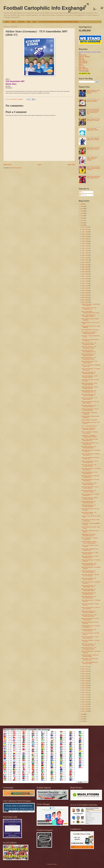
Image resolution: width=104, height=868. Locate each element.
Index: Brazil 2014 (83, 69)
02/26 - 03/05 (85, 692)
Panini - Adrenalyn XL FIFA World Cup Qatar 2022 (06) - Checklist (93, 168)
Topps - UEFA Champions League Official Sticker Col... (90, 440)
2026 (82, 204)
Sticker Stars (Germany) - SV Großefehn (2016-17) (89, 593)
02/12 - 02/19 (85, 697)
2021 (82, 216)
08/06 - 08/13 (85, 276)
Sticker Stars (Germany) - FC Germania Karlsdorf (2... (89, 506)
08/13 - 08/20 (85, 274)
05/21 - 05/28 (85, 302)
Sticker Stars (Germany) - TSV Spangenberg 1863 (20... (89, 344)
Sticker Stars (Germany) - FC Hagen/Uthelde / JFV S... (89, 586)
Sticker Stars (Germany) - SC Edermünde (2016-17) (89, 355)
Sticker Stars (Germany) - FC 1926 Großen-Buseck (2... (90, 637)
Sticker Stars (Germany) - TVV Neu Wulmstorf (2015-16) (90, 410)
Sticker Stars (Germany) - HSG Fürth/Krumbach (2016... (89, 615)
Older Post (71, 164)
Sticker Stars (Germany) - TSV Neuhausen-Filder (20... (89, 406)
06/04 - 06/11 (85, 298)
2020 (82, 218)
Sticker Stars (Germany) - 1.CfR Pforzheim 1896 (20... (89, 377)
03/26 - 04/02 (85, 683)
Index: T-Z (81, 66)
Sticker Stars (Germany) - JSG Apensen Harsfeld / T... (89, 579)
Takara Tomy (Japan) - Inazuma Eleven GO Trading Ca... (91, 305)
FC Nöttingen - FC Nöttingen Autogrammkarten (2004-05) (89, 436)
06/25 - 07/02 (85, 290)
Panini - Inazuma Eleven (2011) (89, 426)
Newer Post (7, 164)
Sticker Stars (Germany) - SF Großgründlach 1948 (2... (89, 590)
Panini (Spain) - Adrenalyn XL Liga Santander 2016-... (90, 443)
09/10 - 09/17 (85, 265)
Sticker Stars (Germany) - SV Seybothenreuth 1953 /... (89, 502)
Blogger (55, 864)
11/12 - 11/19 (85, 243)
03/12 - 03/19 (85, 688)
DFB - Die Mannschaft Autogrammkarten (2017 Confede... (91, 312)
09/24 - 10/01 (85, 260)
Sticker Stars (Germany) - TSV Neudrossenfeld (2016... (89, 447)
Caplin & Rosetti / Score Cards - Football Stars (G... (89, 308)
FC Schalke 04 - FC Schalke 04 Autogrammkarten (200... (89, 333)
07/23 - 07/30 (85, 281)
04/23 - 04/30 (85, 674)
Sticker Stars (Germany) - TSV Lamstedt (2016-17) (89, 630)
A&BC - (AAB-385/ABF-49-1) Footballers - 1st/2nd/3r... (89, 316)
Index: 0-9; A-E (83, 55)
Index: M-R (82, 60)
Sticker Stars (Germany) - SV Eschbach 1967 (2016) (89, 645)
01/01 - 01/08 (85, 711)
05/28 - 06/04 (85, 300)
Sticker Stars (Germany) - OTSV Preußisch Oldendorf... (89, 384)
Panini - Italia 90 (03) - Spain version (90, 330)
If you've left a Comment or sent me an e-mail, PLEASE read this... (59, 22)
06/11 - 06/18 (85, 295)
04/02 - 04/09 (85, 681)
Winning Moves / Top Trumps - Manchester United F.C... (89, 429)
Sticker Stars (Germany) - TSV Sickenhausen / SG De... (89, 347)
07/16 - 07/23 (85, 283)
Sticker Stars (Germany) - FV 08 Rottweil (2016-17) (89, 362)
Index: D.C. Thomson (84, 57)
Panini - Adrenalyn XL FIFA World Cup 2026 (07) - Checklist (93, 92)
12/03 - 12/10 (85, 236)
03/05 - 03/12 (85, 690)
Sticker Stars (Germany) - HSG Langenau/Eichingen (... (89, 484)
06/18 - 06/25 (85, 293)
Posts (82, 192)
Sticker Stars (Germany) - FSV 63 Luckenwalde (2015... (90, 462)
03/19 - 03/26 (85, 685)
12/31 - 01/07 (85, 227)
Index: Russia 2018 (84, 70)
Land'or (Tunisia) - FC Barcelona (89, 420)
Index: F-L (81, 58)
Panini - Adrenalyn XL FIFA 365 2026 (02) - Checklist (93, 120)
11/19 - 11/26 (85, 241)
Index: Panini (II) (83, 63)
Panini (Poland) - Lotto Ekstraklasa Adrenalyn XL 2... (90, 340)
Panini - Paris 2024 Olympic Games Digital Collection (94, 177)
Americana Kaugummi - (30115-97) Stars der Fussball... (90, 656)
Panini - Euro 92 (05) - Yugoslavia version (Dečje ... (90, 433)
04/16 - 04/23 (85, 676)
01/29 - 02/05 (85, 702)
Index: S (81, 64)
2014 (82, 719)
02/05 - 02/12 (85, 700)
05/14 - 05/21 (85, 667)
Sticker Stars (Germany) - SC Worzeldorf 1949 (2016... (89, 612)
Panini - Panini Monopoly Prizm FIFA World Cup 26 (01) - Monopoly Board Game (93, 112)
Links (35, 22)
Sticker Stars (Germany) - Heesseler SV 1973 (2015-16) (90, 575)
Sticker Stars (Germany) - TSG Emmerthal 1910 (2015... (89, 648)
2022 (82, 213)
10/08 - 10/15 (85, 255)
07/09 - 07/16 (85, 286)
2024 (82, 209)
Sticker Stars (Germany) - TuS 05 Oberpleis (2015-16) (90, 388)
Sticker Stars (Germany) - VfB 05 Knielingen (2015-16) (89, 498)
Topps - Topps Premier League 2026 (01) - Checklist (92, 159)
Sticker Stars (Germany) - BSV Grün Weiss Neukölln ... (90, 402)
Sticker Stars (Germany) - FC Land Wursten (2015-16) (90, 487)
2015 (82, 717)
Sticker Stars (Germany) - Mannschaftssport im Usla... (89, 351)
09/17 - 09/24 (85, 262)
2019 (82, 220)
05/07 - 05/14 (85, 669)
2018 (82, 223)
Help (29, 22)
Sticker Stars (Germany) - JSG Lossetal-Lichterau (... (89, 465)
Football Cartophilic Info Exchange (44, 8)
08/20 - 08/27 (85, 272)
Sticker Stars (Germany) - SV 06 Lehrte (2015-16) (89, 473)
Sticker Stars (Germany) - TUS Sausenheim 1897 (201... (89, 358)
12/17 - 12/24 (85, 232)
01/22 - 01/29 (85, 704)
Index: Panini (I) (83, 61)
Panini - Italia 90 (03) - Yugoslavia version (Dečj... (90, 539)
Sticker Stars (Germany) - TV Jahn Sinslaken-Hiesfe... (90, 553)
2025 (82, 206)
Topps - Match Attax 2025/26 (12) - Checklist (93, 129)
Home (7, 22)
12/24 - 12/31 (85, 229)
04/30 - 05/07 (85, 671)
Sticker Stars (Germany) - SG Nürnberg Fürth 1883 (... (89, 395)
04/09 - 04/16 (85, 678)
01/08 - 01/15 (85, 709)
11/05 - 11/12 (85, 246)
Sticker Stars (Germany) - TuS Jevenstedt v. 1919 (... (89, 513)
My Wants (21, 22)
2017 (82, 225)
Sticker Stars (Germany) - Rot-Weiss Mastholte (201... (90, 458)
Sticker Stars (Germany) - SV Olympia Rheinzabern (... (91, 369)
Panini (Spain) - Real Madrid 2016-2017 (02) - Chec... (90, 659)
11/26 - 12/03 (85, 239)
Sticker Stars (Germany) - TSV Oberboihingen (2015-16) (89, 391)
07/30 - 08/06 (85, 279)
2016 (82, 714)
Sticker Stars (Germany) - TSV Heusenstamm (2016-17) (89, 564)
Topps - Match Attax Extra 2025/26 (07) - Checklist (93, 139)
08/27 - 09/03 (85, 269)
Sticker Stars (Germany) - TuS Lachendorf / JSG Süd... (89, 491)
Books (14, 22)
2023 (82, 211)
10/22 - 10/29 (85, 251)
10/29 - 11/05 (85, 248)
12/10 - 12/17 (85, 234)
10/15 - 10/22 (85, 253)
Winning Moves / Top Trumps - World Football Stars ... (90, 520)
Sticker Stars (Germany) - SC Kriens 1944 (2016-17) (90, 495)
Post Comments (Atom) (16, 168)
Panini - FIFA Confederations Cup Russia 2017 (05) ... (90, 663)
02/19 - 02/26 (85, 695)
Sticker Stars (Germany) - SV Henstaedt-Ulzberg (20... (89, 572)
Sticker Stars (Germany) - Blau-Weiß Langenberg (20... (90, 476)
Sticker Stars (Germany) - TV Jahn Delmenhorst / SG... (90, 557)
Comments (83, 195)
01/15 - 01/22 (85, 707)
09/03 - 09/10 (85, 267)
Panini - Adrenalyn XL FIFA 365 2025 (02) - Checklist (93, 148)
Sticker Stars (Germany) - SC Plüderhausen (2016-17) (89, 373)
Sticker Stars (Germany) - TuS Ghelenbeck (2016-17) (89, 597)
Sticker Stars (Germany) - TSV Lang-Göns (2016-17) (90, 480)
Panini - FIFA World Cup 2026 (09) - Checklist (93, 101)
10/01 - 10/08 (85, 258)
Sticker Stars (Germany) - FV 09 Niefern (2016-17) (89, 399)
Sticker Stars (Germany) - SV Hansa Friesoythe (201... (90, 619)
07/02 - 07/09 (85, 288)
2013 (82, 721)
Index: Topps (82, 67)
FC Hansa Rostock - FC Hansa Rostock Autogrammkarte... (89, 542)
